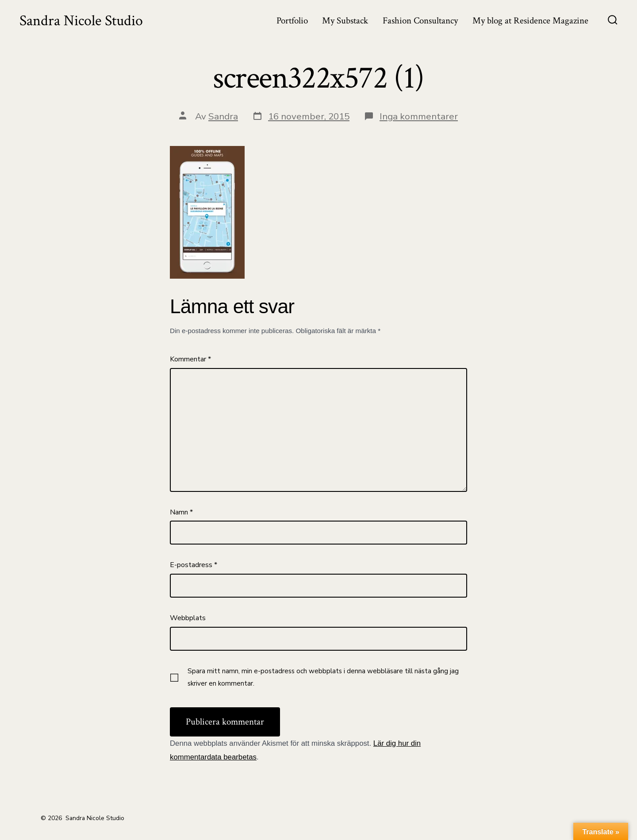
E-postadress (194, 565)
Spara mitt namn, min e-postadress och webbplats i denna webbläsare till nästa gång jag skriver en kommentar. (323, 677)
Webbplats (188, 618)
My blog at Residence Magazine (530, 21)
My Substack (345, 21)
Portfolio (292, 21)
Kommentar (190, 359)
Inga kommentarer (419, 116)
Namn (181, 512)
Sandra (223, 116)
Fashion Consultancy (420, 21)
